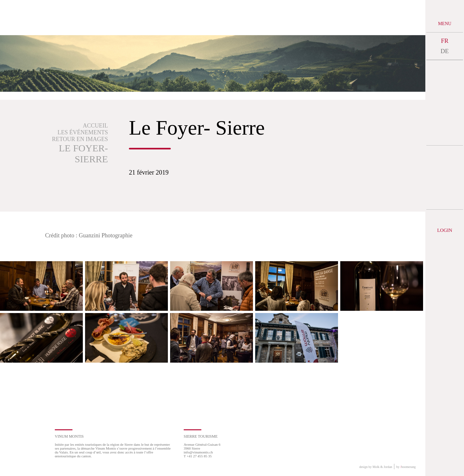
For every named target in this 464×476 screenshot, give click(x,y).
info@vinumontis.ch (198, 452)
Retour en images (80, 139)
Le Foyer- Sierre (84, 153)
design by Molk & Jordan (376, 467)
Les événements (83, 132)
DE (445, 51)
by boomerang (406, 467)
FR (445, 41)
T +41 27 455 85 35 (198, 456)
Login (445, 230)
